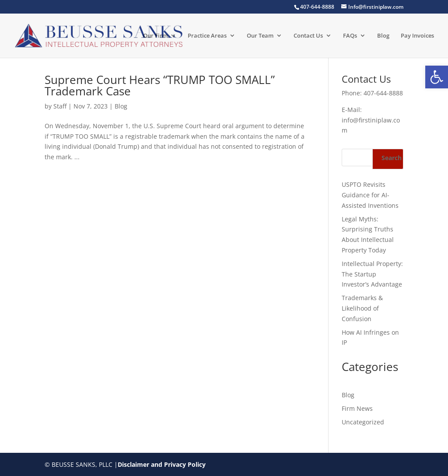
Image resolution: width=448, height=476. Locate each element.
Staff (60, 106)
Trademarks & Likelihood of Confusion (362, 308)
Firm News (357, 408)
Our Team (260, 36)
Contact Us (308, 36)
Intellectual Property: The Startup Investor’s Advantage (372, 274)
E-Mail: (352, 110)
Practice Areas (207, 36)
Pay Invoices (417, 36)
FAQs (350, 36)
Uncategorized (363, 422)
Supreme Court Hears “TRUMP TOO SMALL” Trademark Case (160, 85)
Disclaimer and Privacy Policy (162, 464)
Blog (383, 36)
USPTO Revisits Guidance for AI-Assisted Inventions (370, 195)
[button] (437, 77)
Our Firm (155, 36)
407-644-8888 (383, 93)
